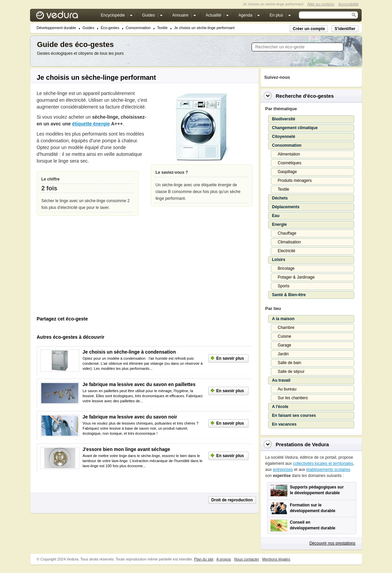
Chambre (286, 328)
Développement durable (57, 28)
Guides (88, 28)
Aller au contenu (321, 4)
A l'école (280, 407)
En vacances (284, 424)
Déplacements (286, 207)
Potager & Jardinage (296, 277)
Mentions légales (276, 559)
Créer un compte (309, 29)
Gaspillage (288, 172)
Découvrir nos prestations (332, 543)
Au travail (281, 380)
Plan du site (204, 559)
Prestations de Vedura (303, 444)
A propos (224, 559)
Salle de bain (290, 363)
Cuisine (285, 336)
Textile (162, 28)
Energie (280, 224)
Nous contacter (246, 559)
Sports (284, 286)
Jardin (283, 354)
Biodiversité (284, 119)
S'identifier (345, 29)
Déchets (280, 198)
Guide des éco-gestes (75, 44)
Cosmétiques (290, 163)
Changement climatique (295, 128)
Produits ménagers (295, 181)
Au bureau (287, 389)
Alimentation (289, 154)
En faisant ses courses (294, 415)
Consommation (138, 28)
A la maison (283, 319)
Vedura (65, 17)
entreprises (283, 470)
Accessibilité (349, 4)
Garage (285, 345)
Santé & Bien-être (289, 295)
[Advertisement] (87, 267)
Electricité (287, 251)
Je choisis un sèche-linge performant (204, 28)
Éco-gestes (110, 28)
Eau (276, 216)
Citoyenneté (284, 137)
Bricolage (286, 268)
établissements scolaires (328, 470)
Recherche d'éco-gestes (305, 96)
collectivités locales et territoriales (323, 463)
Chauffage (287, 233)
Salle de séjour (291, 372)
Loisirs (279, 260)
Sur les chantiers (293, 398)
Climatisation (290, 242)
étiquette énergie (91, 124)
